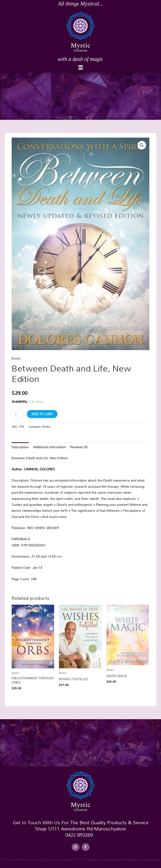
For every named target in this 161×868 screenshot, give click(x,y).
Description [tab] (20, 447)
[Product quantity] (18, 414)
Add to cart (42, 414)
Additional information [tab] (50, 447)
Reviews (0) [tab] (79, 447)
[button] (80, 68)
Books (16, 358)
